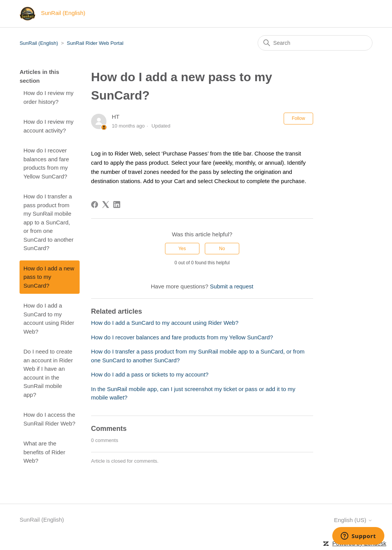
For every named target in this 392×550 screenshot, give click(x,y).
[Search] (315, 43)
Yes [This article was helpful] (182, 249)
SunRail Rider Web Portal (95, 43)
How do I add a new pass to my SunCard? (49, 277)
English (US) (353, 520)
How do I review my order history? (48, 97)
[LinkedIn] (117, 205)
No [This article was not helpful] (222, 249)
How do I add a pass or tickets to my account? (150, 374)
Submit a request (231, 286)
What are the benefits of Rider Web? (44, 452)
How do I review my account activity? (48, 126)
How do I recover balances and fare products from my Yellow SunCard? (46, 163)
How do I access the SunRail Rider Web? (49, 419)
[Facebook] (95, 205)
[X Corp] (106, 205)
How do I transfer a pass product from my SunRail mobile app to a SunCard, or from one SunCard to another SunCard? (48, 222)
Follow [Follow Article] (298, 118)
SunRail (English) (39, 43)
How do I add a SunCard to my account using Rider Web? (49, 318)
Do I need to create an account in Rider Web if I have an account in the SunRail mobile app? (48, 373)
